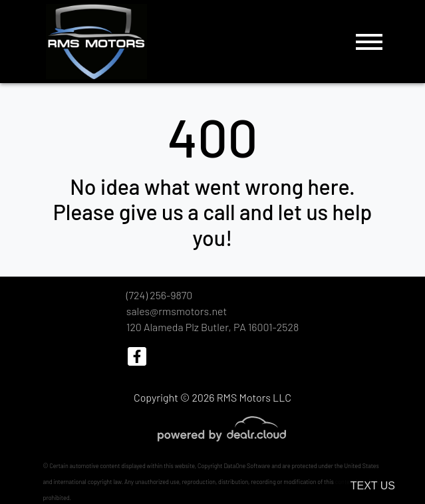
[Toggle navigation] (369, 42)
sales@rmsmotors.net (177, 311)
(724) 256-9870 (159, 295)
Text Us (373, 486)
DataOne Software (247, 466)
